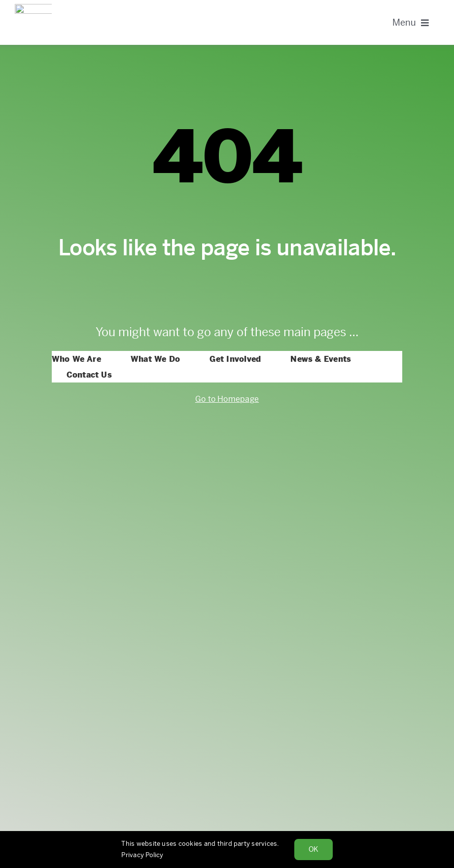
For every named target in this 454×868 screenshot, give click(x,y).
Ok (314, 849)
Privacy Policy (142, 855)
